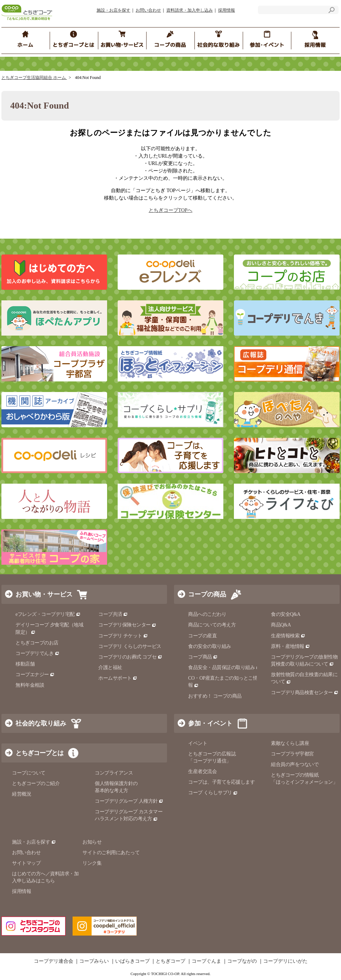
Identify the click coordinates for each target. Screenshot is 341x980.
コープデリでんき (38, 653)
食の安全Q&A (286, 614)
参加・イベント (210, 723)
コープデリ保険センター (127, 625)
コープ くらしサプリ (213, 793)
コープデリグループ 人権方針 (129, 801)
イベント (198, 743)
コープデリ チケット (123, 636)
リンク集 (92, 863)
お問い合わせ (148, 10)
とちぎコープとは (39, 753)
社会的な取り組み (41, 723)
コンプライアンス (114, 773)
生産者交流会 (202, 771)
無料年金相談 (30, 685)
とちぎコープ (170, 961)
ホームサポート (118, 678)
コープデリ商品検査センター (305, 693)
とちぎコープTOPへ (170, 210)
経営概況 (21, 794)
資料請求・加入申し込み (190, 10)
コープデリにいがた (285, 961)
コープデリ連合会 (54, 961)
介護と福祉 (110, 667)
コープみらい (94, 961)
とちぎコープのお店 (37, 643)
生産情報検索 (288, 636)
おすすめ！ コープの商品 (215, 696)
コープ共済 (113, 614)
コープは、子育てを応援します (221, 782)
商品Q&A (281, 625)
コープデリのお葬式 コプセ (130, 657)
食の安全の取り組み (210, 646)
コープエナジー (35, 675)
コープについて (29, 773)
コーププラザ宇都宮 (292, 754)
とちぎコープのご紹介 (36, 783)
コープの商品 (207, 594)
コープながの (242, 961)
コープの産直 (202, 636)
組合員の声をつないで (295, 764)
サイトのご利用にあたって (111, 853)
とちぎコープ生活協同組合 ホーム (34, 78)
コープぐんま (206, 961)
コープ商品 (203, 657)
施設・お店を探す (113, 10)
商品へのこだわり (207, 614)
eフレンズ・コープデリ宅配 (48, 614)
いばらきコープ (132, 961)
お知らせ (92, 842)
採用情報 (227, 10)
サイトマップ (26, 863)
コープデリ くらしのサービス (130, 646)
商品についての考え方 (212, 625)
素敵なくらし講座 (290, 743)
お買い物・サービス (44, 594)
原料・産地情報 (290, 646)
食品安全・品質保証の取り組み (224, 667)
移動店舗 (25, 664)
